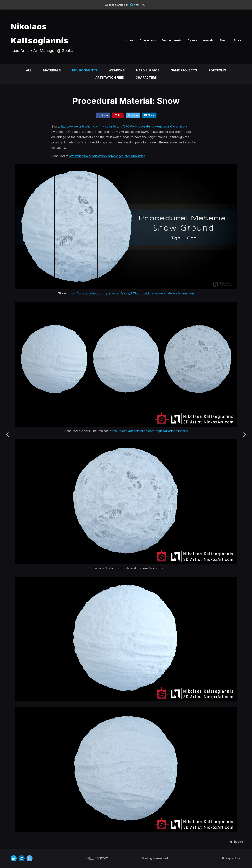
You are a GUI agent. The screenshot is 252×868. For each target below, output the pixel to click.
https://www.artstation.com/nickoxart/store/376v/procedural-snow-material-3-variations (124, 126)
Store (237, 40)
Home (130, 40)
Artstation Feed (110, 77)
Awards (208, 40)
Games (192, 40)
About (224, 40)
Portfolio (217, 70)
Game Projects (184, 70)
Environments (172, 40)
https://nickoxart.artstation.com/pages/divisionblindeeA (149, 431)
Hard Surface (148, 70)
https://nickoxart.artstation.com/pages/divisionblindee (107, 156)
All (29, 70)
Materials (52, 70)
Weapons (117, 70)
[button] (236, 842)
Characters (148, 40)
